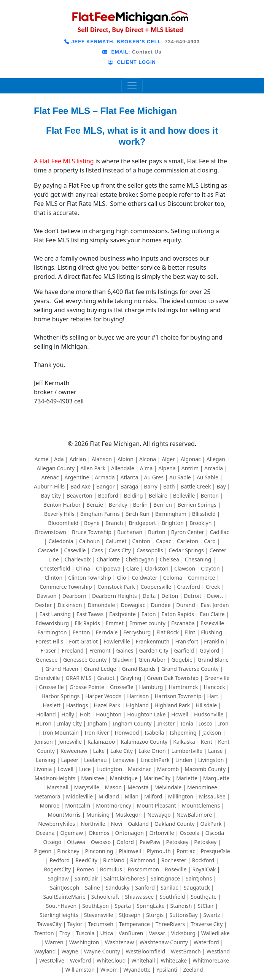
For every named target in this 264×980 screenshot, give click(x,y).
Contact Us (147, 52)
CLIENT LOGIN (132, 62)
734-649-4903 (182, 42)
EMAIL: (116, 52)
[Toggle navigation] (132, 86)
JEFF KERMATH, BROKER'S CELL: (114, 42)
